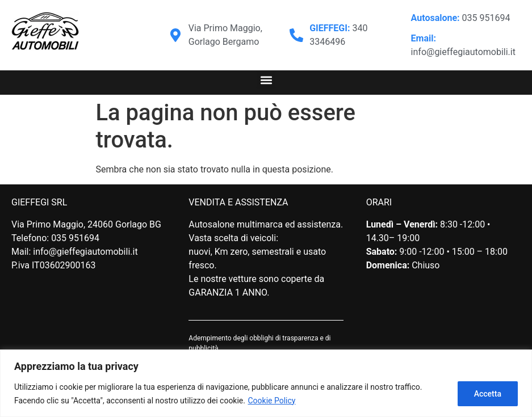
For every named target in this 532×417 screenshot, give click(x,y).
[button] (266, 80)
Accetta (488, 394)
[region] (266, 383)
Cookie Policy (271, 401)
